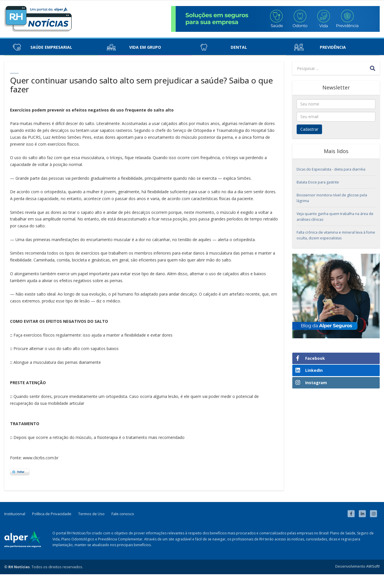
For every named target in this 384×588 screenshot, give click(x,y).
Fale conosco (123, 514)
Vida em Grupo (145, 47)
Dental (239, 47)
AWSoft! (373, 566)
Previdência (333, 47)
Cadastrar (309, 129)
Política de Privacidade (52, 514)
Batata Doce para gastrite (318, 182)
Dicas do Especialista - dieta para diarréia (331, 169)
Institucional (15, 514)
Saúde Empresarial (51, 47)
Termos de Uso (91, 514)
